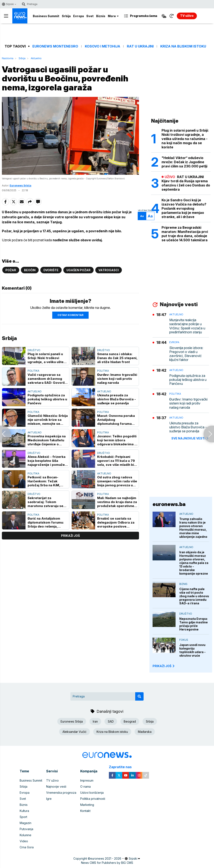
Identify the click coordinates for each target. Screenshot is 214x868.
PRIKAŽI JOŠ (164, 666)
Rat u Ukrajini (140, 46)
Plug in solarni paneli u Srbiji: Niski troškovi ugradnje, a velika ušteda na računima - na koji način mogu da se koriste (48, 358)
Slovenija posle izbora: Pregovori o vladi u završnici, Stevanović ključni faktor (186, 354)
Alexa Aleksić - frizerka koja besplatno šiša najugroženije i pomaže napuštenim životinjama (46, 461)
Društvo (34, 350)
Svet (90, 16)
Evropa (78, 16)
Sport (23, 817)
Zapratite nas (123, 767)
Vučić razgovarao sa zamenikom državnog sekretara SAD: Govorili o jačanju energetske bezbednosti (46, 379)
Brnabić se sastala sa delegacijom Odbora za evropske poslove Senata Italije (116, 522)
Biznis (101, 16)
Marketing (87, 805)
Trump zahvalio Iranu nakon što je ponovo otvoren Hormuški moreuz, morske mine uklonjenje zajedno (193, 528)
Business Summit (46, 16)
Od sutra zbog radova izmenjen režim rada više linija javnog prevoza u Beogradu (117, 481)
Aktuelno (36, 58)
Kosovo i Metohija (103, 46)
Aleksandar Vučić (75, 732)
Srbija (66, 16)
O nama (85, 786)
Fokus (184, 640)
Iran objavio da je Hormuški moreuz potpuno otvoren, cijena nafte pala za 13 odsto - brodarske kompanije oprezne (194, 563)
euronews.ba (169, 504)
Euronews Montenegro (55, 46)
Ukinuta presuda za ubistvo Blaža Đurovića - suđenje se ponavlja (117, 399)
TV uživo (52, 780)
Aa (142, 216)
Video (24, 841)
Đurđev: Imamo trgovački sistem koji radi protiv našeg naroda (117, 379)
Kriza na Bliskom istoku (183, 46)
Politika (33, 371)
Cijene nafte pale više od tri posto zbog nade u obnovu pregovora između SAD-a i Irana (194, 596)
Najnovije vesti (56, 786)
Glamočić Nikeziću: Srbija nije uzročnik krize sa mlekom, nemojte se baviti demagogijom (48, 420)
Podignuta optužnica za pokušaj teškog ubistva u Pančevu (47, 399)
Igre (49, 799)
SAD (111, 721)
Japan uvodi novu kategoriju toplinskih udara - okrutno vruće (192, 650)
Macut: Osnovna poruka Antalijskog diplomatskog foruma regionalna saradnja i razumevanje (116, 420)
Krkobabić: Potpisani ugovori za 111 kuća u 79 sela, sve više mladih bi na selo (116, 461)
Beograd (130, 721)
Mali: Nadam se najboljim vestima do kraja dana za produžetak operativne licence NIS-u (117, 502)
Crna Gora (27, 847)
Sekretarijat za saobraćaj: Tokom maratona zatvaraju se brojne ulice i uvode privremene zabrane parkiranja (45, 502)
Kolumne (25, 835)
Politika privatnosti (93, 799)
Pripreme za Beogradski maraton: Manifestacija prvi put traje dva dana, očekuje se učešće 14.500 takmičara (185, 234)
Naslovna (8, 58)
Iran (95, 721)
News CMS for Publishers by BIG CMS (107, 863)
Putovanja (26, 829)
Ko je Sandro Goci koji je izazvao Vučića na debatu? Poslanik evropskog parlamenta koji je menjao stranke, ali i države (184, 208)
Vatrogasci (109, 270)
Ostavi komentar (70, 315)
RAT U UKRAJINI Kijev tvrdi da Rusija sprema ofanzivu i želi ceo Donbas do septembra (186, 183)
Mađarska (145, 732)
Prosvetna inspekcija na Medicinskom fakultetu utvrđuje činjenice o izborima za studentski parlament (47, 440)
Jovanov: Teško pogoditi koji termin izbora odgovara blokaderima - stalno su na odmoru (117, 440)
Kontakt (85, 811)
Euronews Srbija (20, 186)
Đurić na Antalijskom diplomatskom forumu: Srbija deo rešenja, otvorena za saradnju (46, 522)
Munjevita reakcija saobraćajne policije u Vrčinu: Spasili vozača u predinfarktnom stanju (187, 326)
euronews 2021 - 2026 (106, 858)
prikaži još (70, 536)
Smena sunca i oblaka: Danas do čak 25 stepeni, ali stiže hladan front (117, 358)
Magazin (25, 823)
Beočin (30, 270)
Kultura (24, 811)
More (113, 16)
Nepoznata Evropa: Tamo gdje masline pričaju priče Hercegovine (194, 624)
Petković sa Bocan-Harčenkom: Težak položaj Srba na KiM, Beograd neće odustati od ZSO (46, 481)
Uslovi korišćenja (92, 793)
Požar (11, 270)
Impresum (87, 780)
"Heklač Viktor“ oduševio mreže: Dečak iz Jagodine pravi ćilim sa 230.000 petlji (184, 162)
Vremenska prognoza (61, 793)
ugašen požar (78, 270)
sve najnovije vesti (190, 438)
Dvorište (51, 270)
